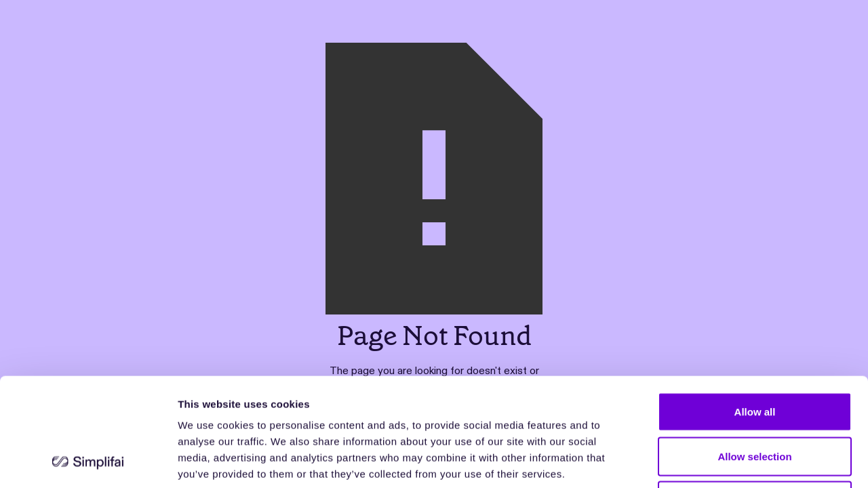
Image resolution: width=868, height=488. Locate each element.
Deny (755, 399)
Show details (712, 461)
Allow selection (754, 355)
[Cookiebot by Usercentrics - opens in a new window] (88, 462)
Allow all (755, 310)
